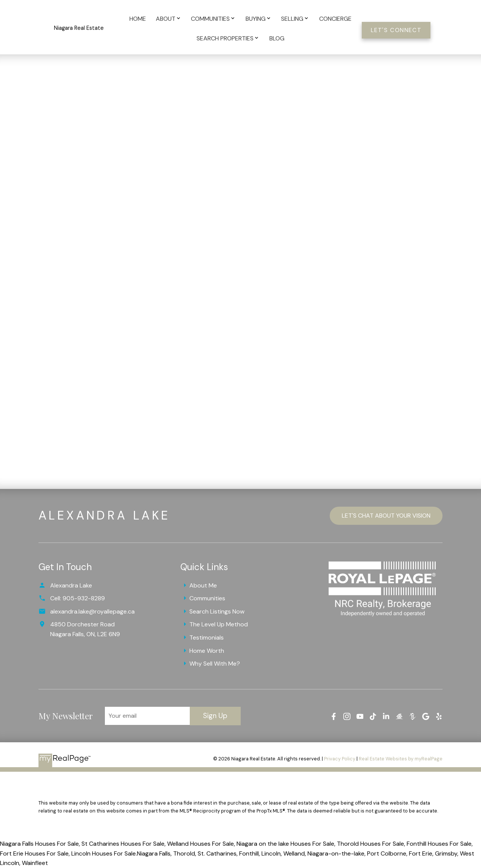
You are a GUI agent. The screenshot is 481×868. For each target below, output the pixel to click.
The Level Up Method (219, 624)
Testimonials (207, 638)
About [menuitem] (166, 19)
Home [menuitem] (138, 19)
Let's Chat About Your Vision (386, 516)
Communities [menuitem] (210, 19)
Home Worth (207, 651)
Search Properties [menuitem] (225, 38)
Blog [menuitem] (277, 38)
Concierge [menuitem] (335, 19)
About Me (203, 585)
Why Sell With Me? (215, 664)
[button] (396, 30)
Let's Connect (396, 30)
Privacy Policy (340, 759)
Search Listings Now (217, 611)
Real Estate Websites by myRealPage (401, 759)
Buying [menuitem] (256, 19)
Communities (207, 598)
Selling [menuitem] (292, 19)
